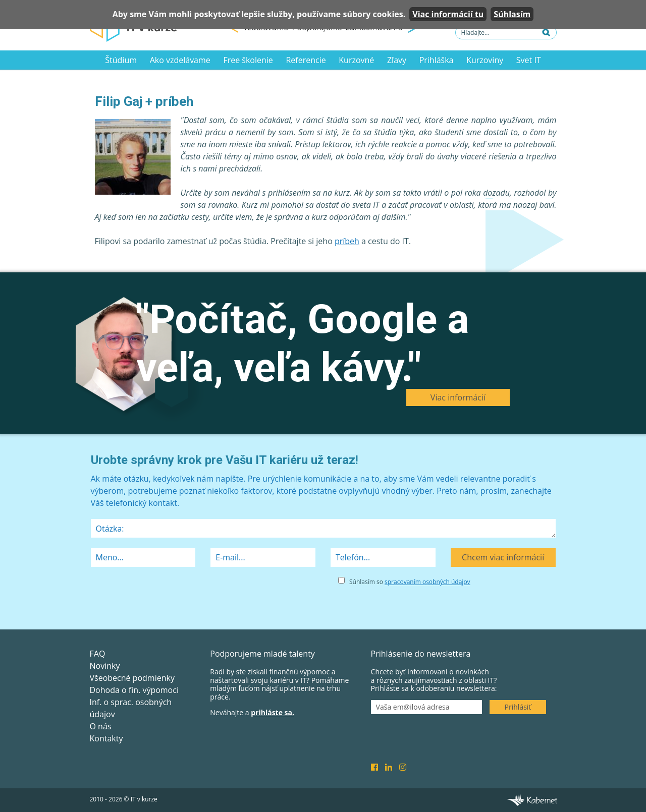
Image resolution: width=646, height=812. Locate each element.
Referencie (306, 60)
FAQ (98, 654)
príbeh (347, 241)
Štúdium (121, 60)
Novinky (105, 666)
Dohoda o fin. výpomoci (134, 690)
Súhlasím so (410, 582)
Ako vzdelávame (180, 60)
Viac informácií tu (448, 14)
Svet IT (529, 60)
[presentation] (168, 595)
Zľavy (397, 60)
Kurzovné (356, 60)
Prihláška (437, 60)
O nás (101, 726)
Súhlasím (512, 14)
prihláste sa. (273, 712)
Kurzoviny (485, 60)
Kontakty (106, 738)
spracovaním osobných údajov (427, 582)
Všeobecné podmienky (132, 678)
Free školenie (248, 60)
